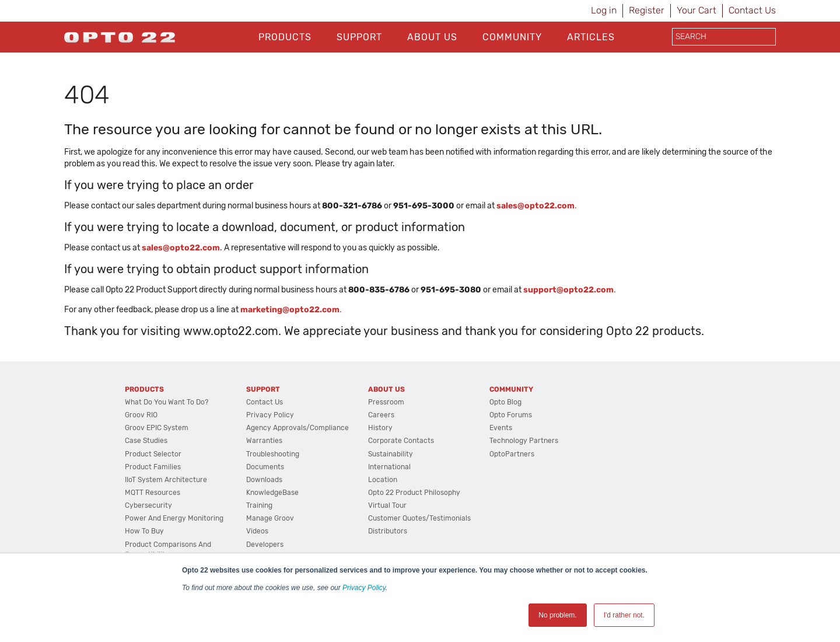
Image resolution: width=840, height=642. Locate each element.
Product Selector (153, 454)
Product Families (153, 467)
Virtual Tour (387, 505)
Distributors (388, 531)
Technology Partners (524, 441)
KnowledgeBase (272, 493)
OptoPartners (512, 454)
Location (383, 480)
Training (259, 505)
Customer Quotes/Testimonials (419, 518)
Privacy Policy (364, 588)
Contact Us (752, 10)
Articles (591, 37)
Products (285, 37)
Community (512, 37)
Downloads (264, 480)
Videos (257, 531)
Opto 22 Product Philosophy (414, 493)
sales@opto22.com (181, 248)
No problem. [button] (557, 615)
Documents (265, 467)
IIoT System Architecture (166, 480)
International (389, 467)
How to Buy (144, 531)
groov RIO (141, 415)
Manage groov (270, 518)
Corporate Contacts (401, 441)
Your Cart (696, 10)
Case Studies (146, 441)
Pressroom (386, 402)
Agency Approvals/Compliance (297, 428)
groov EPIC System (157, 428)
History (380, 428)
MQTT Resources (153, 493)
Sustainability (391, 454)
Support (359, 37)
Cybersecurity (148, 505)
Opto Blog (505, 402)
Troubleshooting (273, 454)
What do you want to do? (167, 402)
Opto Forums (511, 415)
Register (647, 10)
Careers (381, 415)
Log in (604, 10)
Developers (265, 545)
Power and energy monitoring (174, 518)
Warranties (264, 441)
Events (501, 428)
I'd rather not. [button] (624, 615)
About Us (432, 37)
